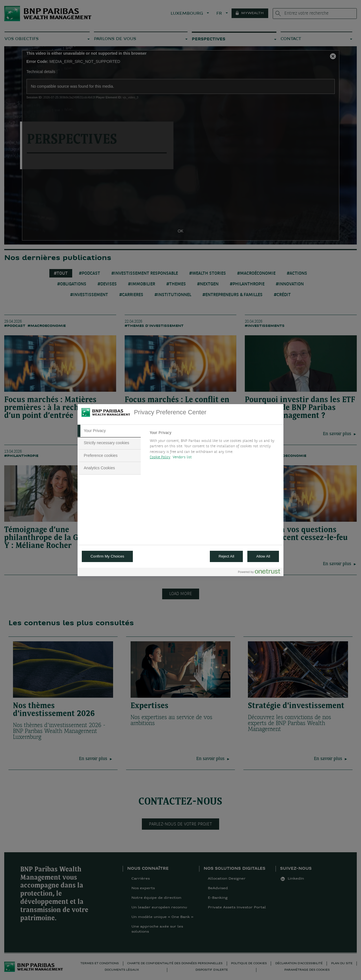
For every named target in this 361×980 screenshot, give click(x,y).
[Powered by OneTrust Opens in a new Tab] (259, 573)
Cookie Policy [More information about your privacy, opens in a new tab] (160, 457)
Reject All (226, 556)
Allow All (263, 556)
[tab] (109, 431)
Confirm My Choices (107, 556)
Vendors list (182, 457)
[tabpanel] (214, 447)
